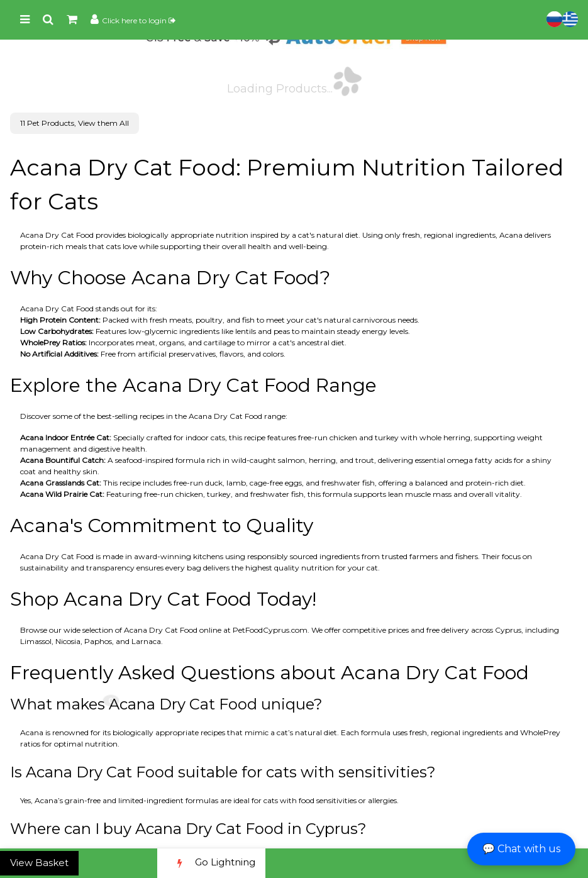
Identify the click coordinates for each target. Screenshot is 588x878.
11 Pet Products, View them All (75, 123)
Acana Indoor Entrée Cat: (66, 437)
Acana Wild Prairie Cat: (62, 494)
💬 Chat (521, 849)
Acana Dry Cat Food (57, 235)
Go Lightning (211, 863)
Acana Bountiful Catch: (63, 460)
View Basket (39, 863)
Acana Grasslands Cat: (61, 483)
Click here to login (139, 20)
